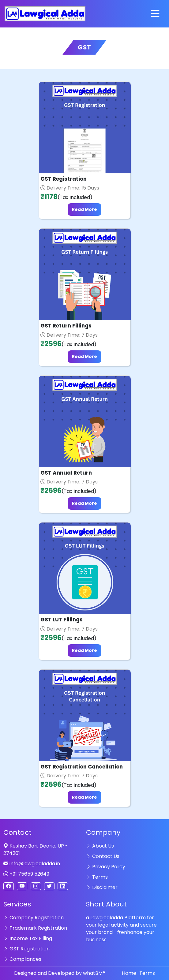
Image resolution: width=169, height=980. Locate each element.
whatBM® (94, 973)
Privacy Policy (106, 867)
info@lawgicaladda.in (32, 864)
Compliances (22, 959)
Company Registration (34, 918)
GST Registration (26, 949)
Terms (97, 877)
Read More (85, 209)
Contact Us (103, 856)
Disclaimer (102, 887)
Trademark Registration (35, 928)
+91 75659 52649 (26, 874)
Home (129, 973)
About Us (100, 846)
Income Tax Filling (28, 938)
